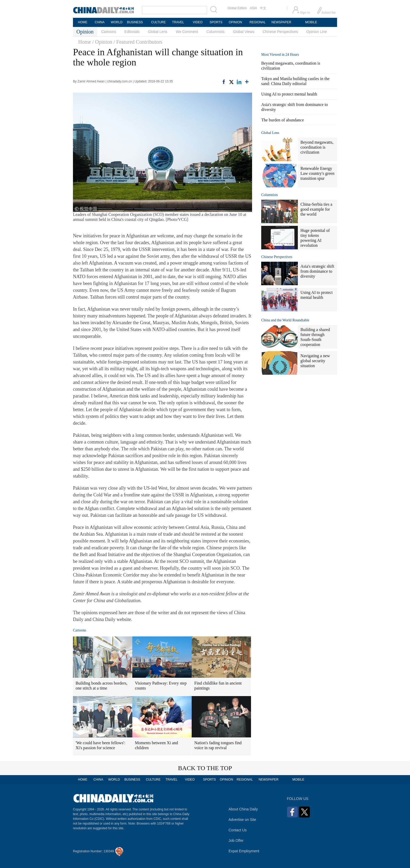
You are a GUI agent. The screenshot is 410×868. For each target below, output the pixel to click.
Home (85, 42)
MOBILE (311, 22)
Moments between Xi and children (156, 745)
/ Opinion (102, 42)
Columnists (215, 32)
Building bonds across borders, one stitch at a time (101, 686)
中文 (263, 8)
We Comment (187, 32)
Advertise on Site (242, 820)
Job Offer (236, 841)
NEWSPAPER (281, 22)
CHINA (99, 22)
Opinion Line (317, 32)
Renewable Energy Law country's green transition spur (317, 173)
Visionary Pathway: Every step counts (161, 686)
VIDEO (198, 22)
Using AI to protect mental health (289, 94)
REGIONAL (258, 22)
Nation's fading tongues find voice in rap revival (218, 745)
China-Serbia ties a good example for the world (316, 209)
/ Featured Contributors (138, 42)
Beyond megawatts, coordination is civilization (317, 147)
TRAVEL (178, 22)
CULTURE (158, 22)
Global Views (244, 32)
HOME (83, 22)
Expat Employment (244, 851)
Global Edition (237, 8)
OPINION (235, 22)
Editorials (132, 32)
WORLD (117, 22)
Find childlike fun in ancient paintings (218, 686)
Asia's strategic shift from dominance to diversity (317, 271)
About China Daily (243, 809)
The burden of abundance (283, 120)
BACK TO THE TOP (205, 768)
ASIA (254, 8)
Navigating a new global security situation (315, 361)
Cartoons (109, 32)
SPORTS (216, 22)
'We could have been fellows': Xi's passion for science (100, 745)
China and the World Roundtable (285, 320)
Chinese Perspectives (280, 32)
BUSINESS (135, 22)
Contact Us (238, 830)
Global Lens (158, 32)
